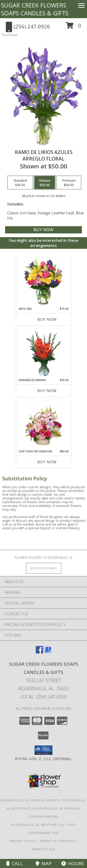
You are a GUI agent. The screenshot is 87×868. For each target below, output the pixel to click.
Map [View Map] (44, 863)
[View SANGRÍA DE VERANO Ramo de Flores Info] (43, 353)
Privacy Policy (23, 841)
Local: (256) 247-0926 (44, 697)
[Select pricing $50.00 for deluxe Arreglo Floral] (45, 183)
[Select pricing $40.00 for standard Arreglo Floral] (20, 183)
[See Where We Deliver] (44, 568)
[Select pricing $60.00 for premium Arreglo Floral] (69, 183)
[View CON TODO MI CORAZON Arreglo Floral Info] (43, 425)
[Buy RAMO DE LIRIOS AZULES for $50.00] (43, 230)
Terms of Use (44, 849)
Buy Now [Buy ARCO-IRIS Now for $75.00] (47, 319)
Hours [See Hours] (73, 863)
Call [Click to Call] (15, 863)
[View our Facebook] (39, 652)
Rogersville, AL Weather (34, 825)
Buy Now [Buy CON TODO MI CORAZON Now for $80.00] (47, 462)
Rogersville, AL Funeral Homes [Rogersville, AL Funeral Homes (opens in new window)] (30, 800)
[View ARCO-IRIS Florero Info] (43, 282)
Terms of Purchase (57, 841)
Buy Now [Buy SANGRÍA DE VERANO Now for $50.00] (47, 391)
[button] (73, 27)
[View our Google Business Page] (48, 652)
